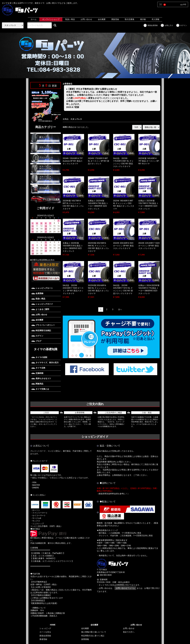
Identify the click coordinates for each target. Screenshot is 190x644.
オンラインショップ (51, 19)
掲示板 (143, 19)
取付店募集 (130, 19)
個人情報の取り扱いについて (94, 632)
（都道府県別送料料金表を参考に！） (113, 494)
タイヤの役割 (39, 357)
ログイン (181, 25)
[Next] (120, 309)
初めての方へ (129, 632)
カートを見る (45, 632)
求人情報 (155, 19)
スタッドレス (76, 119)
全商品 (66, 119)
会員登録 (37, 293)
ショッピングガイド (42, 304)
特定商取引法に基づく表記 (93, 636)
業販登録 (115, 19)
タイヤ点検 (38, 368)
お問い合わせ (86, 19)
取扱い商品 (70, 19)
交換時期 (37, 373)
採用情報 (85, 639)
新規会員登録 (150, 25)
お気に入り (167, 25)
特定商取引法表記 (41, 330)
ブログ (36, 341)
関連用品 (37, 384)
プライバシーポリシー (43, 325)
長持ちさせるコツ (41, 378)
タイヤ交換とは (40, 389)
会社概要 (102, 19)
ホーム (34, 19)
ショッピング (45, 628)
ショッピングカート (42, 288)
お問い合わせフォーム (125, 588)
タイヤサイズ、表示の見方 (45, 363)
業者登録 (43, 639)
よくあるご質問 (40, 309)
